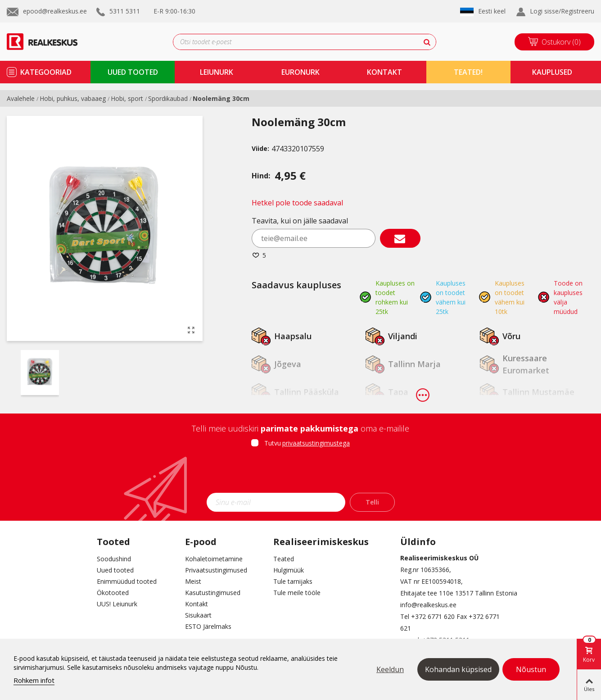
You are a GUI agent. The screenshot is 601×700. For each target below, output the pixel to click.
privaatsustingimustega (316, 443)
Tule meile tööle (297, 593)
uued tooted (133, 72)
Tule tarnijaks (293, 581)
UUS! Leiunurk (117, 604)
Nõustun (531, 669)
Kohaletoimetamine (214, 559)
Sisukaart (198, 615)
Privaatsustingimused (216, 570)
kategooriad (46, 72)
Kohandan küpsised (458, 669)
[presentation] (301, 473)
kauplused (552, 72)
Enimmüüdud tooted (127, 581)
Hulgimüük (289, 570)
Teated (284, 559)
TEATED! (468, 72)
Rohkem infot (34, 680)
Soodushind (114, 559)
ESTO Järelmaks (208, 626)
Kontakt (197, 604)
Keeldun (390, 669)
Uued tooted (115, 570)
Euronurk (300, 72)
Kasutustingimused (213, 593)
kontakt (384, 72)
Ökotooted (113, 593)
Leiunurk (217, 72)
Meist (193, 581)
